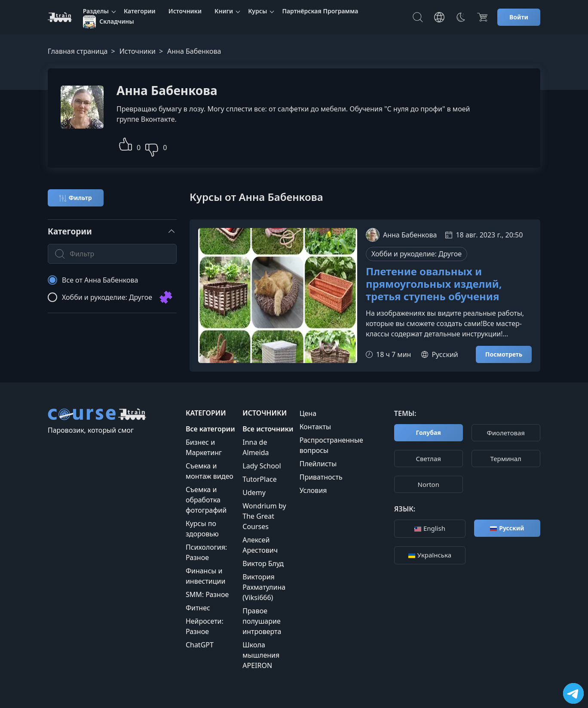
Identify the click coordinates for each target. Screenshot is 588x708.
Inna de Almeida (256, 447)
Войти (519, 17)
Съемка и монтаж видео (210, 471)
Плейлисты (318, 464)
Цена (308, 413)
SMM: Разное (207, 594)
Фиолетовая (506, 433)
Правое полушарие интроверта (262, 621)
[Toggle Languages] (439, 17)
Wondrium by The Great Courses (264, 516)
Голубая (429, 432)
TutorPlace (260, 479)
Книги (224, 11)
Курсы (257, 11)
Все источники (268, 429)
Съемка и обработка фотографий (206, 500)
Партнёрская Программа (320, 11)
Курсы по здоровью (202, 529)
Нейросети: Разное (205, 626)
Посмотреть (504, 354)
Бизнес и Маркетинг (204, 447)
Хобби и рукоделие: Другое (416, 254)
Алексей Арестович (260, 545)
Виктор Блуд (263, 563)
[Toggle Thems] (461, 17)
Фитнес (198, 608)
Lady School (262, 466)
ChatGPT (200, 645)
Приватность (321, 477)
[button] (126, 143)
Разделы (96, 11)
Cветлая (429, 459)
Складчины (109, 22)
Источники (185, 11)
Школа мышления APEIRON (261, 655)
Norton (428, 484)
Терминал (506, 459)
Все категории (210, 429)
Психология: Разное (206, 552)
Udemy (254, 493)
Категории (140, 11)
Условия (313, 490)
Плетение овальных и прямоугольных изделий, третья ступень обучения (434, 284)
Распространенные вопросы (331, 445)
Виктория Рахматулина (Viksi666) (264, 587)
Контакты (315, 427)
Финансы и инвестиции (206, 576)
